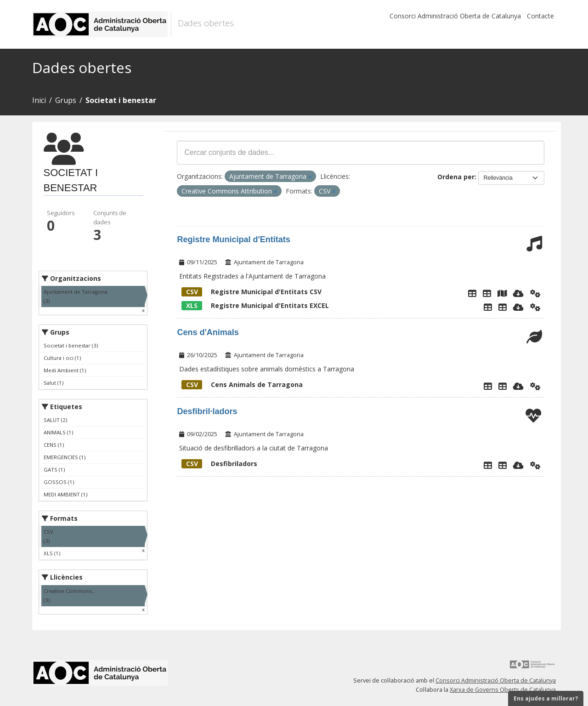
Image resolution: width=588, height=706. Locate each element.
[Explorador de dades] (472, 293)
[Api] (535, 293)
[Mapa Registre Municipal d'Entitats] (502, 293)
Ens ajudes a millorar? (546, 698)
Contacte (540, 16)
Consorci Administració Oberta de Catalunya (455, 16)
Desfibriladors (219, 464)
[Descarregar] (518, 293)
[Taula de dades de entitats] (487, 293)
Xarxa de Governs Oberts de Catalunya (503, 690)
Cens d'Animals (208, 332)
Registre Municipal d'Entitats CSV (252, 292)
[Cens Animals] (503, 386)
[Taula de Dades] (503, 307)
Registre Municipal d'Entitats (233, 239)
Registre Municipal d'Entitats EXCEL (255, 305)
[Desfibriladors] (503, 465)
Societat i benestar (121, 100)
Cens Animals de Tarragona (242, 384)
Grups (66, 100)
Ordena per (456, 177)
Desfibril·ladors (207, 411)
